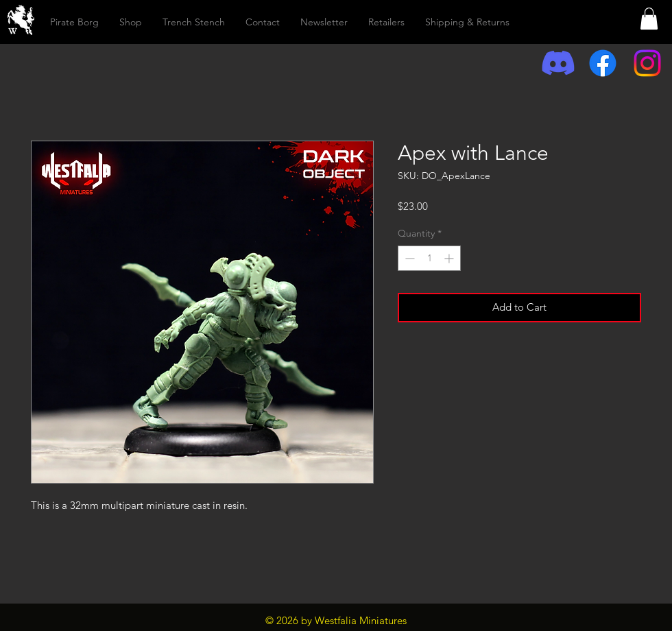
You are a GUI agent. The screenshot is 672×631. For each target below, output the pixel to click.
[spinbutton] (429, 258)
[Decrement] (408, 258)
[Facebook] (603, 63)
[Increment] (450, 258)
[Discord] (558, 63)
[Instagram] (647, 63)
